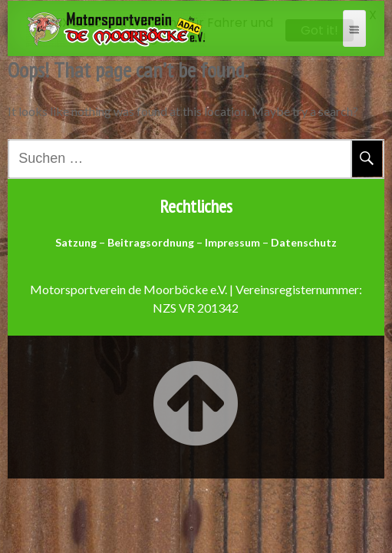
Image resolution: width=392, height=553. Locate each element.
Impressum (232, 242)
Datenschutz (304, 242)
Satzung (76, 242)
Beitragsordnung (151, 242)
